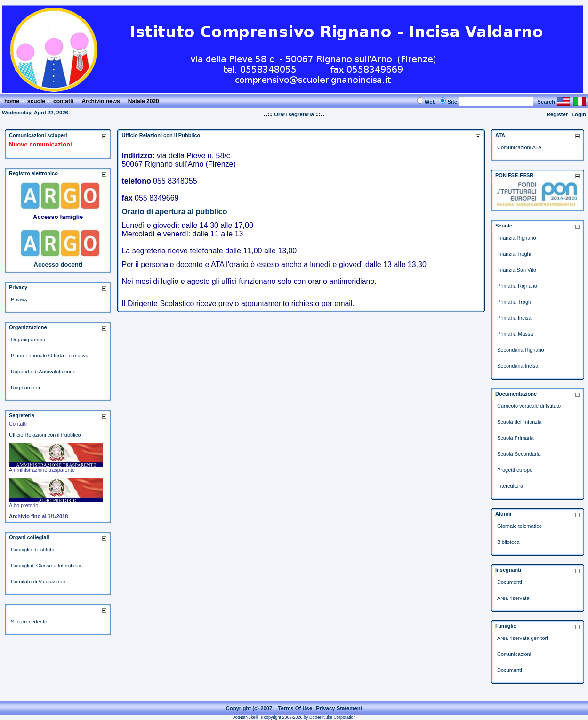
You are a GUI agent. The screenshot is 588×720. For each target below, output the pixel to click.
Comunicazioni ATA (519, 147)
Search (546, 102)
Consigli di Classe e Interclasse (47, 566)
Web (430, 102)
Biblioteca (508, 542)
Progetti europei (516, 470)
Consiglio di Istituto (32, 550)
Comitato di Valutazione (38, 582)
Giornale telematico (520, 526)
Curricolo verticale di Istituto (529, 406)
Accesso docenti (58, 264)
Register (557, 114)
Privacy (19, 299)
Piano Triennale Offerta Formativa (50, 356)
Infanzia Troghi (514, 254)
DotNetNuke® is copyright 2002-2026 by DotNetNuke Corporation (294, 717)
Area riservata (513, 598)
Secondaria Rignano (521, 350)
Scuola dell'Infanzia (519, 422)
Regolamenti (25, 388)
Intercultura (510, 486)
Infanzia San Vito (517, 270)
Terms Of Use (295, 708)
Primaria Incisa (514, 318)
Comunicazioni (514, 654)
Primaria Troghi (515, 302)
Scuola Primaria (516, 438)
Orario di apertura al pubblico (174, 212)
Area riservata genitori (523, 638)
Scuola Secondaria (519, 454)
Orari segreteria (294, 114)
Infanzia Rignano (517, 238)
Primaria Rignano (517, 286)
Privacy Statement (339, 708)
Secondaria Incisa (518, 366)
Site (452, 102)
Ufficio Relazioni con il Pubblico (45, 435)
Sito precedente (29, 622)
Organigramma (28, 340)
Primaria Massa (515, 334)
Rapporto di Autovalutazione (43, 372)
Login (579, 114)
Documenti (510, 582)
